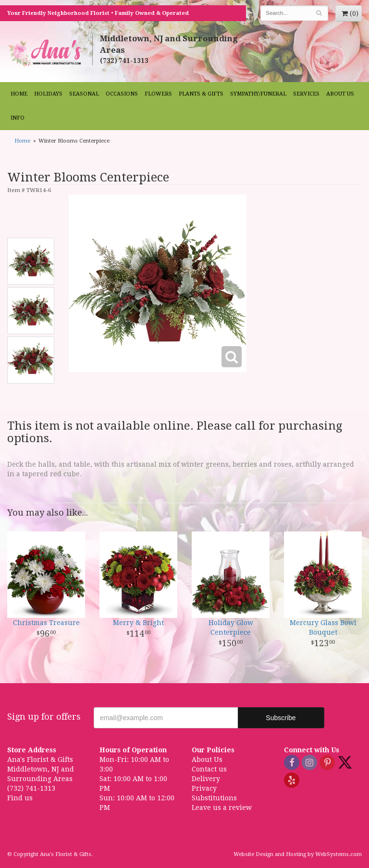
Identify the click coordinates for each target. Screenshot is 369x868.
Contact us (209, 769)
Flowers (158, 94)
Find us (20, 798)
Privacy (204, 788)
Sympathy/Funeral (258, 94)
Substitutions (214, 798)
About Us (340, 94)
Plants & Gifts (201, 94)
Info (18, 118)
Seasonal (84, 94)
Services (306, 94)
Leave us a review (222, 808)
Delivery (206, 779)
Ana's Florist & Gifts (46, 53)
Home (19, 94)
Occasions (122, 94)
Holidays (48, 94)
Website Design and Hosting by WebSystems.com (298, 854)
